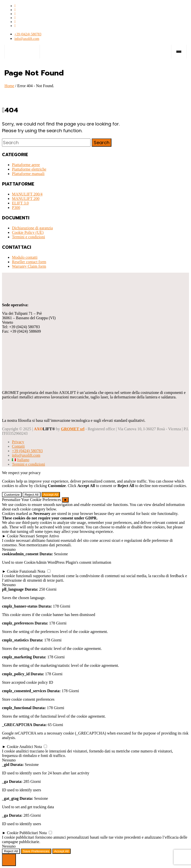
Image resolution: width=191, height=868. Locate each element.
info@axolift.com (27, 39)
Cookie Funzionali (22, 571)
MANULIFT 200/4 (27, 194)
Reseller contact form (29, 262)
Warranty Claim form (29, 266)
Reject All (32, 495)
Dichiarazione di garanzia (32, 228)
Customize (12, 495)
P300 (16, 208)
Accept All (51, 495)
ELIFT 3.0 (20, 203)
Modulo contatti (25, 257)
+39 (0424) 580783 (28, 34)
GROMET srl (73, 429)
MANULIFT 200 (26, 199)
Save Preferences (36, 851)
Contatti (18, 446)
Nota (41, 571)
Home (9, 86)
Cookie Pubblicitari (23, 833)
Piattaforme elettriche (29, 169)
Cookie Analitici (20, 747)
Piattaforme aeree (26, 165)
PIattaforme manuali (28, 174)
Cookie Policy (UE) (28, 232)
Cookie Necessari (21, 536)
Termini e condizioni (28, 237)
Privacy (18, 442)
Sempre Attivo (47, 536)
